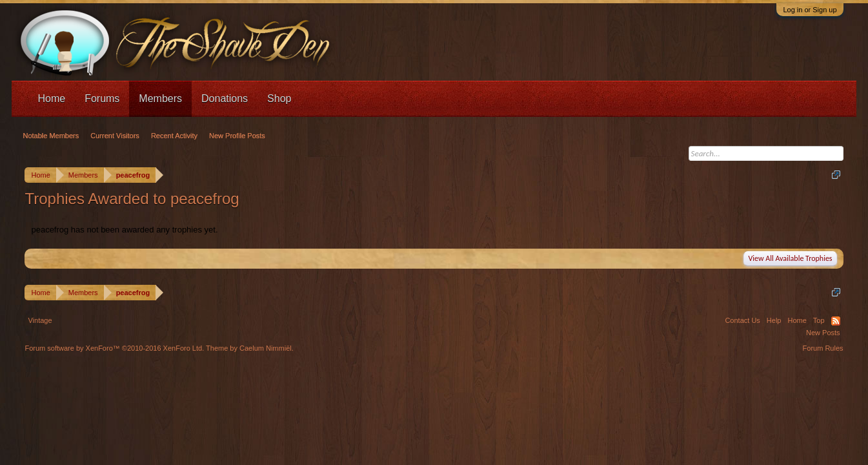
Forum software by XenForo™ (114, 348)
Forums (102, 98)
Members (160, 98)
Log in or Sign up (810, 10)
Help (774, 320)
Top (819, 320)
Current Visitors (115, 136)
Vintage (40, 320)
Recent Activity (174, 136)
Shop (279, 98)
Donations (225, 98)
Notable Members (51, 136)
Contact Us (742, 320)
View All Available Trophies (790, 258)
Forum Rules (823, 348)
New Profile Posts (237, 136)
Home (51, 98)
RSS (836, 321)
